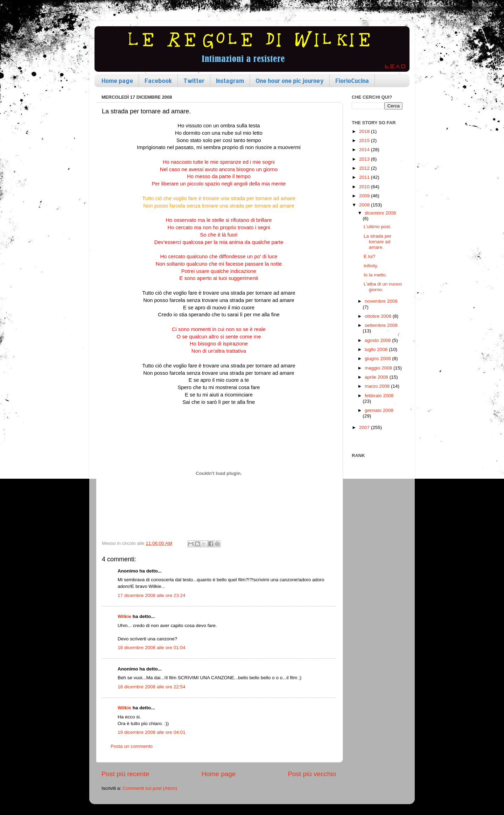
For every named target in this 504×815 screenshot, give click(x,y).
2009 (365, 196)
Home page (117, 81)
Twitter (194, 81)
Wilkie (124, 616)
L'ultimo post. (377, 227)
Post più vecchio (312, 774)
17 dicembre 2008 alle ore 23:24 (152, 595)
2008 (365, 205)
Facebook (158, 81)
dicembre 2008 (380, 213)
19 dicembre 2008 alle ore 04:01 (152, 732)
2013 (365, 159)
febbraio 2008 (379, 396)
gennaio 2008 (379, 410)
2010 (365, 187)
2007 (365, 427)
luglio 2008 (377, 349)
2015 (365, 140)
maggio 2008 (379, 368)
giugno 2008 (378, 359)
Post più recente (125, 774)
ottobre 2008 (379, 316)
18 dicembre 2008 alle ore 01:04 (152, 648)
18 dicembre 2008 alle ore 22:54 (152, 687)
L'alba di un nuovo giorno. (383, 287)
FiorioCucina (352, 81)
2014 (365, 150)
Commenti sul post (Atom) (150, 788)
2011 (365, 177)
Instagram (230, 81)
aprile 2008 (377, 377)
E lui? (370, 256)
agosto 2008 (378, 340)
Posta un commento (132, 746)
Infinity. (371, 266)
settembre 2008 (381, 325)
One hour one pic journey (290, 81)
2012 (365, 168)
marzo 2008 (378, 386)
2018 (365, 131)
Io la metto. (375, 275)
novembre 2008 (381, 301)
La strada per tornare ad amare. (378, 242)
